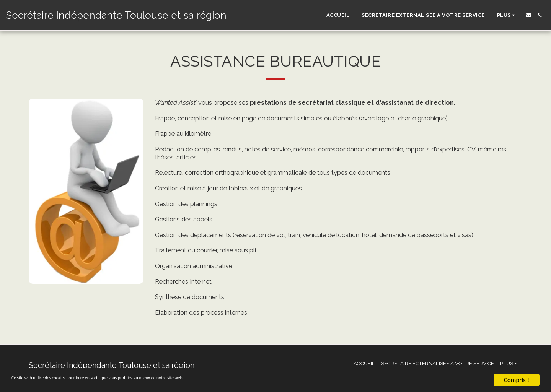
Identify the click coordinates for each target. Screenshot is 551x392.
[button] (529, 15)
